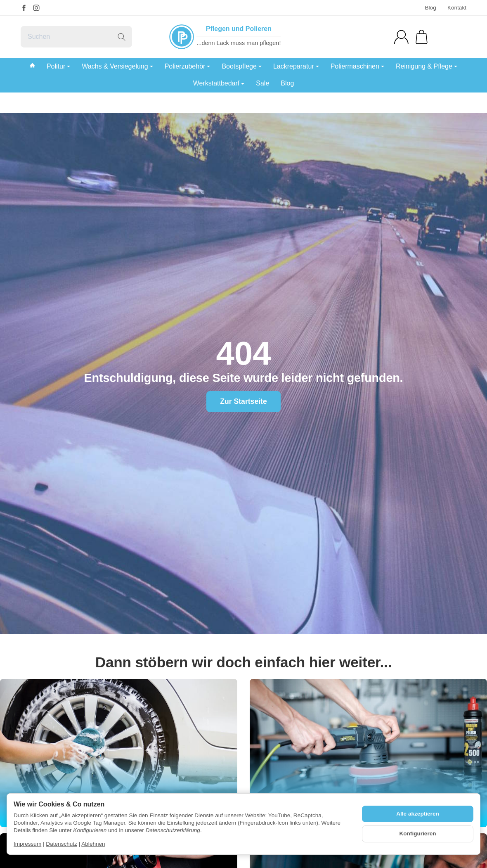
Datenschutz (61, 844)
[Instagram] (36, 8)
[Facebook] (24, 8)
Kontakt (457, 8)
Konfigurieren (417, 834)
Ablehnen (93, 844)
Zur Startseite (243, 401)
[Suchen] (76, 37)
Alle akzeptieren (418, 814)
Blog (430, 8)
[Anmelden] (401, 37)
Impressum (27, 844)
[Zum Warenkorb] (422, 37)
